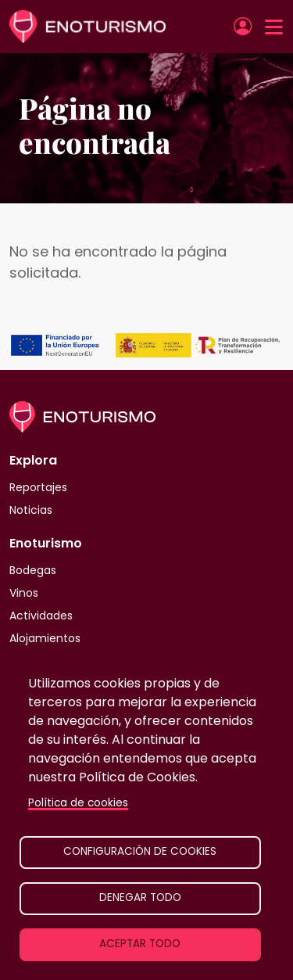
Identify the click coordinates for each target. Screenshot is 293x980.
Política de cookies (78, 803)
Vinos (24, 593)
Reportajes (38, 487)
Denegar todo (140, 897)
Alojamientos (45, 638)
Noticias (31, 510)
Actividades (41, 616)
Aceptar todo (140, 944)
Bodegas (33, 570)
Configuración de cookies (140, 851)
